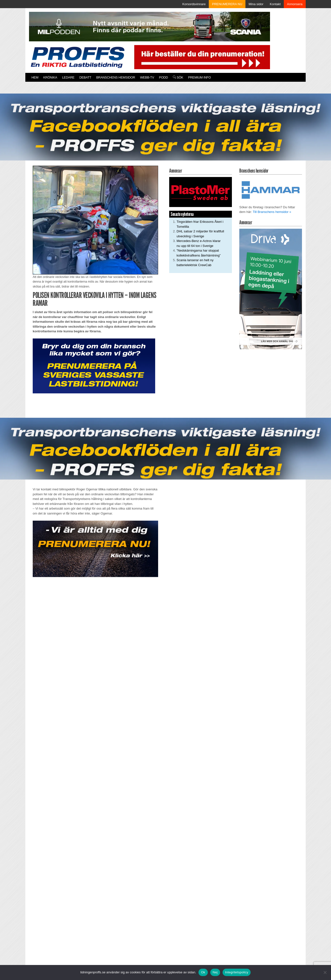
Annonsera (295, 4)
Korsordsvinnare (194, 4)
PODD (164, 77)
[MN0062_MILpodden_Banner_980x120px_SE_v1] (150, 26)
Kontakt (275, 4)
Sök (178, 77)
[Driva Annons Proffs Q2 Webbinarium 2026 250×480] (271, 289)
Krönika (50, 77)
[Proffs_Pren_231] (94, 366)
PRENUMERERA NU (227, 4)
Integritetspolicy (237, 972)
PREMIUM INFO (199, 77)
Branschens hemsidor (116, 77)
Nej (215, 972)
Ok (203, 972)
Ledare (68, 77)
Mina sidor (256, 4)
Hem (35, 77)
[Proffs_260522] (165, 131)
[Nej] (325, 972)
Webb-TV (147, 77)
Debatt (85, 77)
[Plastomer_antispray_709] (201, 192)
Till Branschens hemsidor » (272, 212)
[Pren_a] (201, 57)
